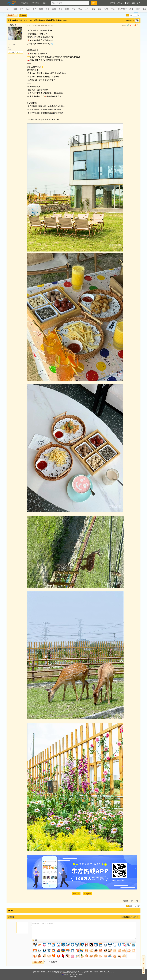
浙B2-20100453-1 (38, 972)
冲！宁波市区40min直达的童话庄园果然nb (47, 20)
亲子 (74, 9)
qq (128, 25)
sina (131, 25)
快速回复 (125, 901)
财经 (106, 9)
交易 (144, 9)
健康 (100, 9)
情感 (15, 9)
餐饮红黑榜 (122, 9)
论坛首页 (36, 3)
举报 (137, 901)
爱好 (34, 9)
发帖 (120, 3)
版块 (45, 3)
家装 (67, 9)
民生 (8, 9)
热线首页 (25, 3)
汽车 (41, 9)
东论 (10, 20)
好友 (36, 940)
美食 (80, 9)
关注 (127, 3)
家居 (54, 9)
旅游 (28, 9)
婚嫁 (48, 9)
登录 (138, 3)
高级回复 (127, 917)
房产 (21, 9)
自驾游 (16, 20)
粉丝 (14, 43)
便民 (113, 9)
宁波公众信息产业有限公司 (69, 972)
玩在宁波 (22, 20)
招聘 (138, 9)
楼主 (136, 25)
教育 (61, 9)
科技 (131, 9)
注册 (134, 3)
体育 (93, 9)
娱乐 (87, 9)
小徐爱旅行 (12, 25)
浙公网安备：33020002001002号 (73, 974)
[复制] (65, 20)
